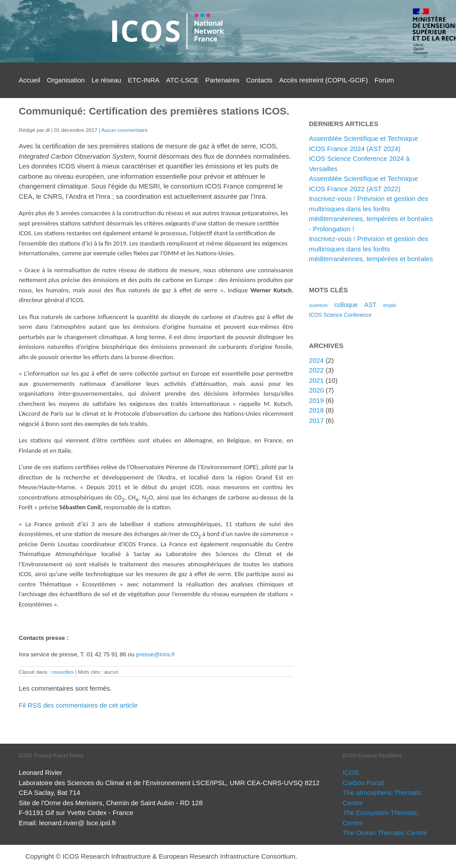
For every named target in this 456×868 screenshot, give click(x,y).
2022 (316, 370)
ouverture (318, 305)
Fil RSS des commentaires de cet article (78, 705)
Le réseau (106, 80)
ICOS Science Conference (340, 315)
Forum (384, 80)
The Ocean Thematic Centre (385, 833)
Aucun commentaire (124, 130)
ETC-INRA (144, 80)
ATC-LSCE (182, 80)
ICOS (351, 772)
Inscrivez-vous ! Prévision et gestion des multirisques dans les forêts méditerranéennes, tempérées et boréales (371, 249)
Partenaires (222, 80)
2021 (316, 380)
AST (370, 305)
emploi (389, 305)
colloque (346, 305)
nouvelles (63, 672)
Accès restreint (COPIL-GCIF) (324, 80)
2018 (316, 410)
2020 (316, 390)
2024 (316, 360)
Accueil (29, 80)
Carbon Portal (364, 783)
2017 (316, 420)
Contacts (259, 80)
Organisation (66, 80)
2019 (316, 400)
